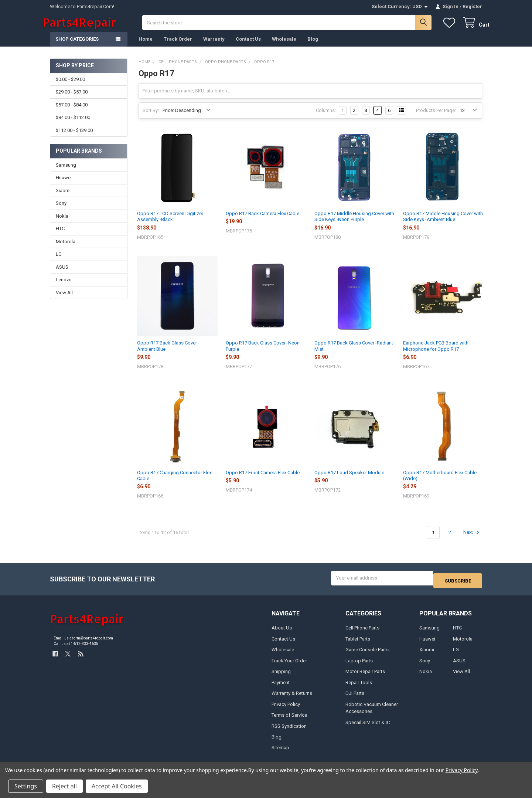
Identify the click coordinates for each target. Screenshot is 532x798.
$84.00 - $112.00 (73, 125)
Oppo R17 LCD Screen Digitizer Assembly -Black (170, 224)
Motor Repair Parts (365, 676)
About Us (282, 633)
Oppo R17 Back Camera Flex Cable (262, 221)
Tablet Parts (358, 643)
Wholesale (284, 46)
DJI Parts (355, 698)
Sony (61, 210)
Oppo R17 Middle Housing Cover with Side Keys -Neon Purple (354, 224)
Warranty (214, 46)
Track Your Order (289, 665)
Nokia (62, 223)
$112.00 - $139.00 (74, 137)
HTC (60, 236)
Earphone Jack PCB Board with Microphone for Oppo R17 (436, 353)
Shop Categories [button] (77, 46)
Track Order (178, 46)
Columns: (326, 118)
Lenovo (64, 287)
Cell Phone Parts (362, 633)
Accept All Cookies (117, 786)
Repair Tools (359, 687)
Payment (281, 687)
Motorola (66, 249)
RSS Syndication (289, 731)
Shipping (281, 676)
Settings (26, 786)
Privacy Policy (286, 709)
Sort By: (151, 118)
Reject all (64, 786)
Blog (313, 46)
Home (146, 46)
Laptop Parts (359, 665)
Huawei (64, 185)
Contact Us (248, 46)
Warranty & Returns (292, 698)
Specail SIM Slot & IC (368, 727)
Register (472, 6)
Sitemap (280, 752)
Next (472, 540)
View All (64, 300)
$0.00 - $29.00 (70, 87)
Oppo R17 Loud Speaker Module (349, 480)
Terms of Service (289, 720)
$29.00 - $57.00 (72, 99)
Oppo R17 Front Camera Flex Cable (263, 480)
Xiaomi (63, 198)
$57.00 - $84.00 (72, 112)
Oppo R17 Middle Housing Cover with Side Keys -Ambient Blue (443, 224)
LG (59, 262)
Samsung (66, 172)
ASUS (62, 274)
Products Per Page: (436, 118)
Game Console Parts (367, 654)
